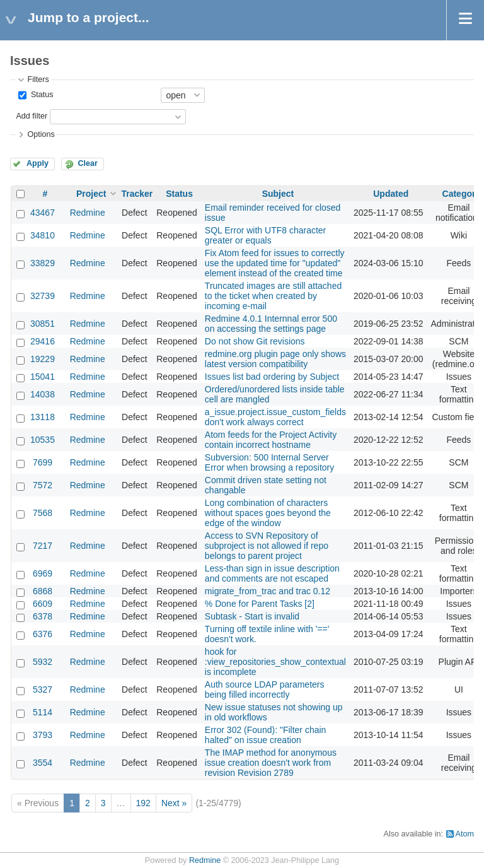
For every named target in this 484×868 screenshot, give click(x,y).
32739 (43, 296)
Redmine (88, 213)
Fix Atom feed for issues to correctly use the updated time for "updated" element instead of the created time (275, 263)
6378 (43, 616)
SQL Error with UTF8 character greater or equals (265, 235)
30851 (43, 324)
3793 (43, 735)
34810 (43, 235)
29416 (43, 341)
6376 (43, 634)
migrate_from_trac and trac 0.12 (268, 591)
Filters (38, 79)
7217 (43, 546)
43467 (43, 213)
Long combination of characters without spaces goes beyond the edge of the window (268, 513)
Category (462, 194)
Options (41, 134)
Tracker (137, 194)
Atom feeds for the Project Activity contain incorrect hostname (271, 440)
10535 (43, 440)
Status (41, 95)
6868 (43, 591)
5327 (43, 689)
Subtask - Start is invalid (252, 616)
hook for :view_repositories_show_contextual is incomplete (275, 662)
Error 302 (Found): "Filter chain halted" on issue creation (266, 735)
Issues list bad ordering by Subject (272, 377)
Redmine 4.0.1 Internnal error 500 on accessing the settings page (271, 324)
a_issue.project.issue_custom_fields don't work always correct (275, 417)
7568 (43, 513)
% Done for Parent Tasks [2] (260, 604)
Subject (278, 194)
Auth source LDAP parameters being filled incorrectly (265, 689)
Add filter (32, 116)
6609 (43, 604)
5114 (43, 712)
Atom (465, 834)
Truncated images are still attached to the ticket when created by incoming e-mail (273, 296)
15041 (43, 377)
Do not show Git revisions (255, 341)
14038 (43, 394)
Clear (88, 163)
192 (143, 803)
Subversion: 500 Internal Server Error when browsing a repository (269, 462)
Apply (37, 163)
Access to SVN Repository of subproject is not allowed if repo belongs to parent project (267, 546)
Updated (391, 194)
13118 (43, 417)
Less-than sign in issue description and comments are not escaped (272, 573)
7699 (43, 462)
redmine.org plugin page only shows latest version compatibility (275, 359)
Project (91, 194)
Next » (174, 803)
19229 (43, 359)
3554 (43, 763)
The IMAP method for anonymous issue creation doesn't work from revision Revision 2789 (271, 763)
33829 (43, 263)
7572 (43, 485)
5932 (43, 662)
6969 (43, 573)
